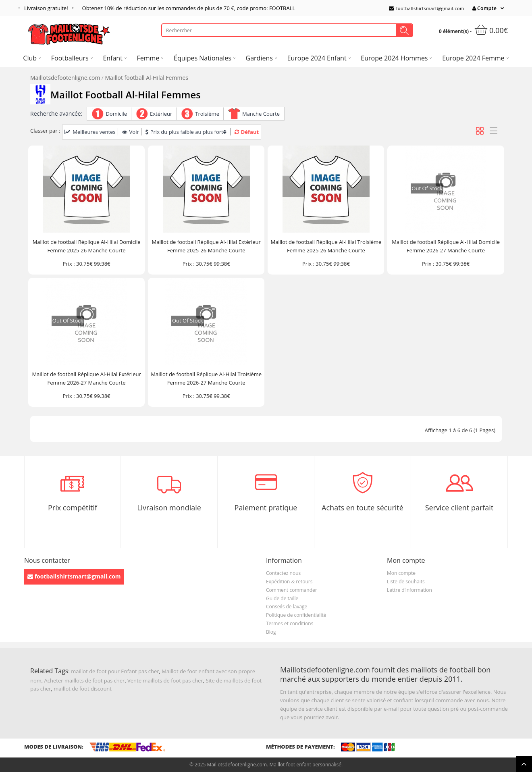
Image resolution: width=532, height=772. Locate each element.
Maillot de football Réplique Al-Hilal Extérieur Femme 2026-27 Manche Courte (86, 378)
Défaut (247, 132)
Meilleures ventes (90, 132)
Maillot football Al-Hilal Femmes (147, 78)
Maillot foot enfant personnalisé (305, 765)
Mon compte (401, 573)
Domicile (116, 114)
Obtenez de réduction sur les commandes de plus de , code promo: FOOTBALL (189, 8)
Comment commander (292, 590)
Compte (484, 8)
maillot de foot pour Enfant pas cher (115, 671)
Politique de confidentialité (296, 615)
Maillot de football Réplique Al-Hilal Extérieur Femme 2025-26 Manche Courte (206, 246)
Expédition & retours (289, 582)
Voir (131, 132)
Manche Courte (261, 114)
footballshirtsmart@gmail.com (427, 8)
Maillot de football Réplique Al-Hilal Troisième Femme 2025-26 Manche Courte (326, 246)
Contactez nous (283, 573)
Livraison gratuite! (46, 8)
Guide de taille (282, 598)
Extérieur (161, 114)
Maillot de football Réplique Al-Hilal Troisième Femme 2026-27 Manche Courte (206, 378)
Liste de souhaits (406, 582)
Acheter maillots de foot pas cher (85, 680)
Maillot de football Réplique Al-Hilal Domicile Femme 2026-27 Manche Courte (446, 246)
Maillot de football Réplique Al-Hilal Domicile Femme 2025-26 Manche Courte (87, 246)
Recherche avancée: (56, 113)
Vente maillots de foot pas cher (165, 680)
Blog (271, 632)
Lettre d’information (409, 590)
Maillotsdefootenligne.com (65, 78)
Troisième (207, 114)
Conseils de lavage (287, 607)
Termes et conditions (290, 623)
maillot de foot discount (83, 689)
